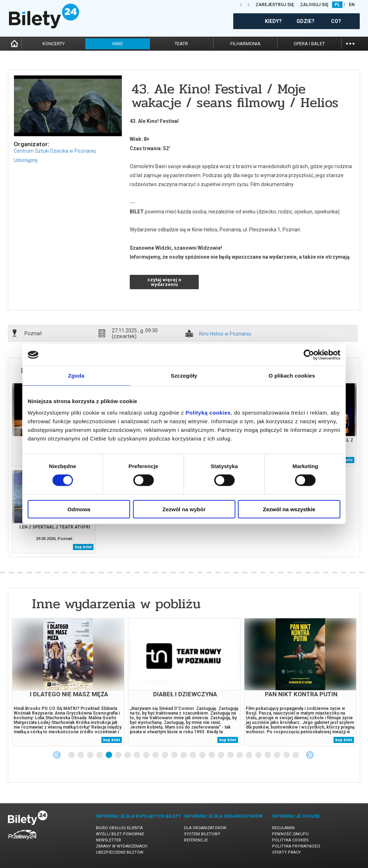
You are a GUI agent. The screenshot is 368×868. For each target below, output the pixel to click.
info (336, 333)
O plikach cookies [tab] (292, 376)
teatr (181, 44)
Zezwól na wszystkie (289, 509)
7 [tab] (128, 755)
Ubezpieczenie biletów (120, 852)
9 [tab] (147, 755)
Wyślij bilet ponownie (120, 834)
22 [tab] (268, 755)
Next (310, 755)
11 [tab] (165, 755)
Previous (57, 755)
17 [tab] (221, 755)
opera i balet (309, 44)
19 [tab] (240, 755)
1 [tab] (72, 755)
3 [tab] (91, 755)
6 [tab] (119, 755)
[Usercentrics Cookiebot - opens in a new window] (309, 355)
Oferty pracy (286, 852)
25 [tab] (296, 755)
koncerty (54, 44)
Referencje (196, 840)
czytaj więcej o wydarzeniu (164, 282)
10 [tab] (156, 755)
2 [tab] (81, 755)
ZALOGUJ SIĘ (314, 5)
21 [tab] (259, 755)
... (350, 43)
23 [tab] (277, 755)
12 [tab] (175, 755)
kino (118, 44)
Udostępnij (26, 160)
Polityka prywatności (296, 846)
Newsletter (109, 840)
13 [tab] (184, 755)
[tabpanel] (68, 682)
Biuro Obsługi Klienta (119, 828)
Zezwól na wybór (184, 509)
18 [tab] (231, 755)
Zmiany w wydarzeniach (122, 846)
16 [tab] (212, 755)
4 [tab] (100, 755)
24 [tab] (287, 755)
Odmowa (79, 509)
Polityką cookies (208, 412)
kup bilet (83, 547)
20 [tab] (249, 755)
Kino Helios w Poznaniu (225, 334)
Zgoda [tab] (76, 376)
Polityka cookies (290, 840)
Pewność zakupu (290, 834)
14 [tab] (193, 755)
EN (352, 5)
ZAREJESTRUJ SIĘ (275, 5)
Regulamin (283, 828)
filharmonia (245, 44)
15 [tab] (203, 755)
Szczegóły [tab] (184, 376)
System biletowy (202, 834)
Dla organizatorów (205, 828)
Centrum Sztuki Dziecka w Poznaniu (55, 151)
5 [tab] (109, 755)
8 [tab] (137, 755)
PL (337, 5)
